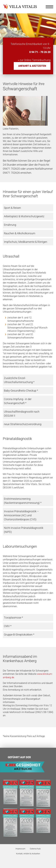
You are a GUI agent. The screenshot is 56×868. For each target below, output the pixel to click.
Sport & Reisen (12, 208)
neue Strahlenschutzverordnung (23, 424)
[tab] (28, 208)
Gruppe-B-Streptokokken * (19, 635)
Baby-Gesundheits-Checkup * (21, 391)
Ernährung (10, 225)
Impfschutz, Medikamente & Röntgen (26, 242)
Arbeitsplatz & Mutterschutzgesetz (24, 216)
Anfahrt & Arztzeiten (32, 66)
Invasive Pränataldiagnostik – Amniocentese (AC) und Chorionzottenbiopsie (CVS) (21, 515)
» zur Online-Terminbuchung (34, 60)
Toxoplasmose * (13, 618)
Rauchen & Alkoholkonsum (20, 233)
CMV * (8, 626)
